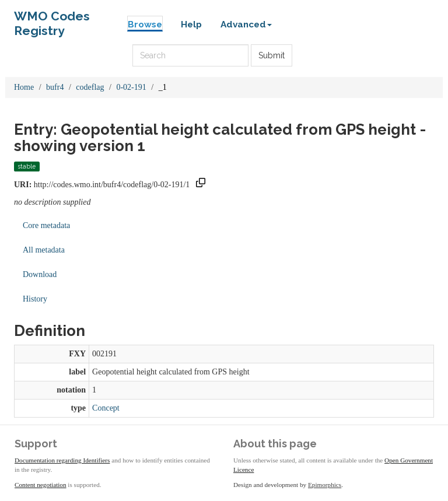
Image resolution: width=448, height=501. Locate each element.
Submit (272, 55)
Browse (145, 24)
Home (24, 87)
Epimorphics (325, 485)
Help (191, 24)
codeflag (90, 87)
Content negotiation (41, 485)
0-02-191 (131, 87)
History (35, 299)
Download (40, 274)
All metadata (44, 250)
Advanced (246, 24)
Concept (106, 408)
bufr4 (55, 87)
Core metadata (46, 225)
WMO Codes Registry (52, 19)
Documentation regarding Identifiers (62, 460)
